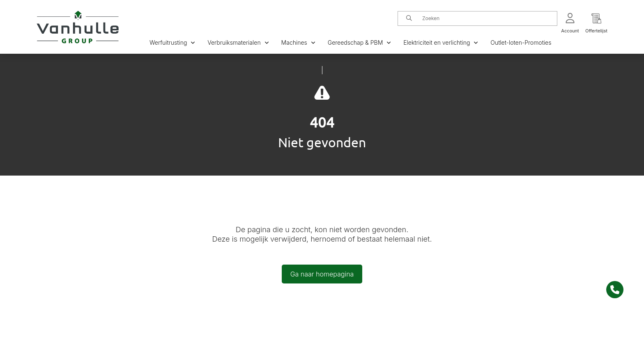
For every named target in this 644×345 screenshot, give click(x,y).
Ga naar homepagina (322, 274)
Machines (298, 42)
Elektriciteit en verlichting (441, 42)
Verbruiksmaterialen (238, 42)
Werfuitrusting (172, 42)
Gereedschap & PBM (359, 42)
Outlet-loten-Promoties (521, 42)
